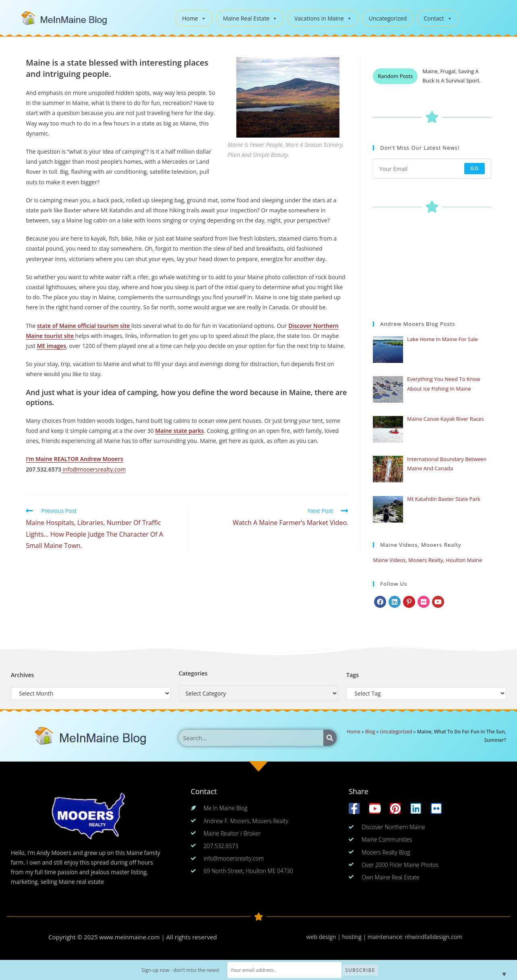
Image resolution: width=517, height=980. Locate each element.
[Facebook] (380, 602)
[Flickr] (424, 602)
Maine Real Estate (250, 18)
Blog (370, 731)
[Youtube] (438, 602)
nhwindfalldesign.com (433, 937)
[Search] (330, 738)
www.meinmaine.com (130, 937)
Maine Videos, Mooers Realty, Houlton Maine (427, 560)
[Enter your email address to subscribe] (432, 169)
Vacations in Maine (323, 18)
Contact (438, 18)
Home (194, 18)
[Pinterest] (409, 602)
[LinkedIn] (395, 602)
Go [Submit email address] (475, 168)
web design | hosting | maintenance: (356, 937)
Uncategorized (388, 18)
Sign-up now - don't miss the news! (189, 970)
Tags (353, 675)
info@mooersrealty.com (93, 469)
